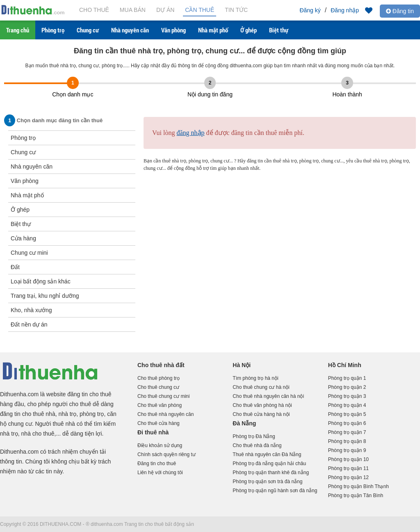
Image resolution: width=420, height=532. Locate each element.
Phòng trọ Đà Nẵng (254, 436)
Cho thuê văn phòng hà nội (262, 405)
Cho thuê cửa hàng (159, 423)
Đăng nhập (345, 10)
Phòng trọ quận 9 (347, 450)
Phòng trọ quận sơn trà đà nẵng (267, 482)
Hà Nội (242, 365)
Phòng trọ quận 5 (347, 414)
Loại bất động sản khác (41, 281)
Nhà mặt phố (213, 30)
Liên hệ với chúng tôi (160, 473)
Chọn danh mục (73, 94)
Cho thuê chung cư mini (163, 396)
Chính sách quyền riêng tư (167, 454)
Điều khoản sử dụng (160, 445)
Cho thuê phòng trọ (159, 378)
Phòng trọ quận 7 (347, 432)
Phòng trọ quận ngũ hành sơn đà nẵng (275, 491)
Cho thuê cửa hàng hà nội (261, 414)
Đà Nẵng (244, 423)
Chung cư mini (29, 253)
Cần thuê (200, 10)
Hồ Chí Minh (345, 365)
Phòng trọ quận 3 (347, 396)
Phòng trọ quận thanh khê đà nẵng (271, 473)
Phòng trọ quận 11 (348, 468)
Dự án (165, 10)
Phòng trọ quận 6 (347, 423)
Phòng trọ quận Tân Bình (356, 495)
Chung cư (88, 30)
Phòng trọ (53, 30)
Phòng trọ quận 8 (347, 441)
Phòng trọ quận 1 (347, 378)
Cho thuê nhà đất (161, 365)
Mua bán (133, 10)
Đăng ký (310, 10)
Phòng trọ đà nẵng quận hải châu (269, 464)
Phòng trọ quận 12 (348, 477)
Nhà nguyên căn (130, 30)
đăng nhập (190, 133)
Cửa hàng (23, 238)
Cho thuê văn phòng (160, 405)
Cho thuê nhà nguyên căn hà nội (268, 396)
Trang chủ (18, 30)
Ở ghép (249, 30)
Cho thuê (94, 10)
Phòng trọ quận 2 (347, 387)
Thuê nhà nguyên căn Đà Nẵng (267, 454)
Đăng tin (400, 11)
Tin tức (236, 10)
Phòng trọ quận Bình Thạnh (358, 486)
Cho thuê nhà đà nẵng (257, 445)
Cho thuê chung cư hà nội (261, 387)
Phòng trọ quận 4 (347, 405)
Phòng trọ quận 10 (348, 459)
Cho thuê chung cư (158, 387)
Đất (15, 267)
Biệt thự (279, 30)
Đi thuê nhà (153, 432)
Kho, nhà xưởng (31, 310)
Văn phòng (173, 30)
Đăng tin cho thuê (157, 464)
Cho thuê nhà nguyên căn (165, 414)
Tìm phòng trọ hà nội (255, 378)
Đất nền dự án (29, 324)
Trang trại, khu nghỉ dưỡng (45, 296)
